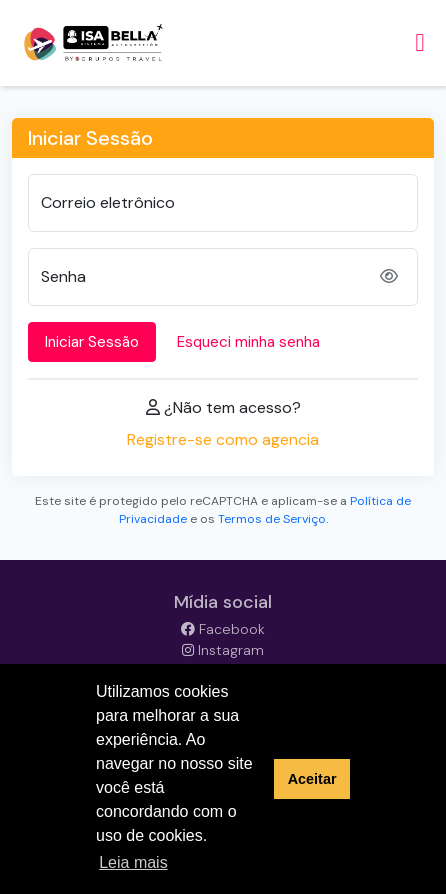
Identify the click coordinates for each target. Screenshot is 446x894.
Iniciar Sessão (92, 342)
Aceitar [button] (312, 779)
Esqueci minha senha (248, 342)
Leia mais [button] (133, 862)
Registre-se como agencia (223, 439)
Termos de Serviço (272, 519)
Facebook (223, 629)
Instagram (223, 650)
